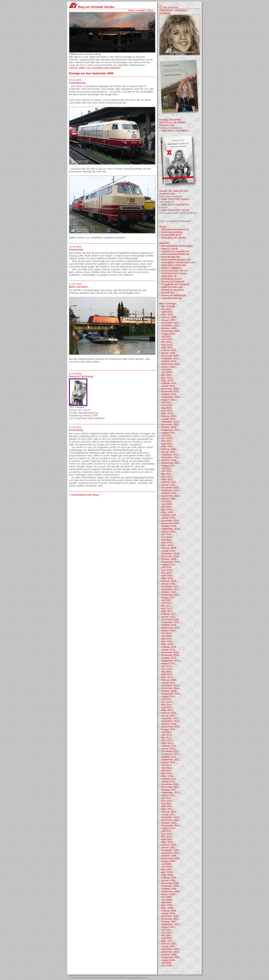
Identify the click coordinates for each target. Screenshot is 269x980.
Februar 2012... (170, 779)
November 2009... (171, 853)
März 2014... (168, 710)
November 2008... (171, 886)
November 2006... (171, 952)
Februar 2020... (170, 515)
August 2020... (169, 499)
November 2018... (171, 556)
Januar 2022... (169, 452)
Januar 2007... (169, 946)
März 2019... (168, 545)
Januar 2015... (169, 683)
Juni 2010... (168, 834)
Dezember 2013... (171, 718)
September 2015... (171, 661)
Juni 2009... (168, 867)
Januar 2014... (169, 716)
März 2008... (168, 908)
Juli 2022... (167, 435)
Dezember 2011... (171, 784)
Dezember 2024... (171, 356)
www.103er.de (169, 276)
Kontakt (141, 10)
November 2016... (171, 622)
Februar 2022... (170, 449)
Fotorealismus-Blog (172, 232)
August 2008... (169, 894)
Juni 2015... (168, 669)
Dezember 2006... (171, 949)
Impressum (181, 10)
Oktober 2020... (170, 493)
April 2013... (168, 740)
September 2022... (171, 430)
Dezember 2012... (171, 751)
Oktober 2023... (170, 394)
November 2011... (171, 787)
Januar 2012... (169, 782)
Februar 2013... (170, 746)
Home (131, 10)
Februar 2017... (170, 614)
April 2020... (168, 510)
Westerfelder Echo (171, 235)
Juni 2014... (168, 702)
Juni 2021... (168, 471)
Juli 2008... (167, 897)
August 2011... (169, 795)
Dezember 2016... (171, 619)
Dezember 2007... (171, 916)
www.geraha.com (171, 257)
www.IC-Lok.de (170, 249)
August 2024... (169, 367)
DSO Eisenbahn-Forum (174, 273)
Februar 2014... (170, 713)
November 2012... (171, 754)
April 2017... (168, 608)
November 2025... (171, 326)
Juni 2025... (168, 339)
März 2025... (168, 347)
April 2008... (168, 905)
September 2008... (171, 891)
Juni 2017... (168, 603)
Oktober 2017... (170, 592)
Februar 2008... (170, 911)
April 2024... (168, 378)
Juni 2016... (168, 636)
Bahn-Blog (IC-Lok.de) (174, 238)
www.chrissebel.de (171, 298)
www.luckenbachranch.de (175, 254)
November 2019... (171, 523)
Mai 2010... (167, 836)
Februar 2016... (170, 647)
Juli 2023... (167, 402)
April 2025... (168, 345)
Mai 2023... (167, 408)
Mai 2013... (167, 738)
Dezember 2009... (171, 850)
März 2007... (168, 941)
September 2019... (171, 529)
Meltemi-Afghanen (171, 268)
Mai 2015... (167, 672)
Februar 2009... (170, 878)
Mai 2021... (167, 474)
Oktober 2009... (170, 856)
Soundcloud (168, 293)
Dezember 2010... (171, 817)
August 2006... (169, 960)
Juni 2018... (168, 570)
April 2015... (168, 674)
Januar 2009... (169, 880)
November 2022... (171, 424)
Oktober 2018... (170, 559)
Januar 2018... (169, 584)
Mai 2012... (167, 771)
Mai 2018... (167, 573)
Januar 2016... (169, 650)
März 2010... (168, 842)
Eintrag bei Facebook (173, 282)
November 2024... (171, 358)
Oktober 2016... (170, 625)
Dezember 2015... (171, 652)
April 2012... (168, 773)
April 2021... (168, 477)
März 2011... (168, 809)
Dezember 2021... (171, 455)
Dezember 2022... (171, 422)
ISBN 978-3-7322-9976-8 (175, 205)
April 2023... (168, 411)
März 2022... (168, 446)
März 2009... (168, 875)
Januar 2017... (169, 617)
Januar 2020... (169, 518)
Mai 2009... (167, 869)
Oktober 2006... (170, 955)
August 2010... (169, 828)
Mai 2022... (167, 441)
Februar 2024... (170, 383)
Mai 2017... (167, 606)
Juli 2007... (167, 930)
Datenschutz (166, 10)
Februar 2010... (170, 845)
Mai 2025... (167, 342)
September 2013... (171, 727)
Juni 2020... (168, 504)
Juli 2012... (167, 765)
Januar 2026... (169, 320)
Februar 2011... (170, 812)
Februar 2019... (170, 548)
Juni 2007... (168, 933)
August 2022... (169, 433)
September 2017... (171, 595)
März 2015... (168, 677)
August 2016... (169, 630)
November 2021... (171, 457)
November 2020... (171, 490)
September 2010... (171, 825)
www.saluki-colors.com (174, 265)
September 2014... (171, 694)
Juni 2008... (168, 900)
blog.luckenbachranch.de (175, 229)
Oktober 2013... (170, 724)
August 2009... (169, 861)
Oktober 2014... (170, 691)
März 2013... (168, 743)
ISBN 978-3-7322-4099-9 (175, 199)
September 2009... (171, 858)
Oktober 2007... (170, 922)
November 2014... (171, 688)
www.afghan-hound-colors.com (178, 262)
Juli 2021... (167, 468)
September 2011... (171, 793)
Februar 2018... (170, 581)
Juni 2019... (168, 537)
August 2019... (169, 532)
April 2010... (168, 839)
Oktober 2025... (170, 328)
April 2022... (168, 444)
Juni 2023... (168, 405)
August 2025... (169, 334)
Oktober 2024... (170, 361)
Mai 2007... (167, 935)
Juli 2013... (167, 732)
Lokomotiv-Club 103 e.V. (175, 271)
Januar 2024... (169, 386)
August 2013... (169, 729)
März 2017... (168, 611)
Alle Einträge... (169, 306)
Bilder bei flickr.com (172, 287)
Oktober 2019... (170, 526)
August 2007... (169, 927)
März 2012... (168, 776)
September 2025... (171, 331)
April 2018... (168, 576)
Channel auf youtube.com (175, 251)
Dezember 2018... (171, 554)
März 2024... (168, 380)
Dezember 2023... (171, 389)
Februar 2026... (170, 317)
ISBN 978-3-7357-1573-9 (175, 210)
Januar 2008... (169, 913)
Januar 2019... (169, 551)
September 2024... (171, 364)
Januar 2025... (169, 353)
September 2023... (171, 397)
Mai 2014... (167, 705)
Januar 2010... (169, 847)
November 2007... (171, 919)
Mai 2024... (167, 375)
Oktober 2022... (170, 427)
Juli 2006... (167, 963)
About (150, 10)
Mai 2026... (167, 309)
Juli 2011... (167, 798)
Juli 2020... (167, 501)
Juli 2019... (167, 534)
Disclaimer (165, 13)
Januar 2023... (169, 419)
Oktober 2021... (170, 460)
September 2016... (171, 628)
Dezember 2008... (171, 883)
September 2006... (171, 957)
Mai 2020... (167, 507)
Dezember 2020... (171, 488)
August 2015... (169, 663)
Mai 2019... (167, 540)
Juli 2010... (167, 831)
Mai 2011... (167, 804)
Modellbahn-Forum (172, 279)
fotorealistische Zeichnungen (177, 246)
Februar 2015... (170, 680)
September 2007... (171, 924)
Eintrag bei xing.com (172, 290)
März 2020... (168, 512)
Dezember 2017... (171, 586)
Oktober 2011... (170, 790)
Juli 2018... (167, 567)
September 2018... (171, 562)
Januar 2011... (169, 814)
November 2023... (171, 391)
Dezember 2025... (171, 323)
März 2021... (168, 479)
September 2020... (171, 496)
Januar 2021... (169, 485)
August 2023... (169, 400)
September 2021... (171, 463)
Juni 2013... (168, 735)
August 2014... (169, 696)
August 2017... (169, 597)
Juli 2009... (167, 864)
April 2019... (168, 543)
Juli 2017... (167, 600)
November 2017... (171, 589)
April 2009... (168, 872)
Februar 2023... (170, 416)
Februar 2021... (170, 482)
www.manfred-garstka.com (176, 260)
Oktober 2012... (170, 757)
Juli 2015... (167, 666)
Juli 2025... (167, 337)
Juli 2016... (167, 633)
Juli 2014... (167, 699)
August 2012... (169, 762)
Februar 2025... (170, 350)
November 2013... (171, 721)
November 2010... (171, 820)
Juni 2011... (168, 801)
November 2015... (171, 655)
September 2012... (171, 760)
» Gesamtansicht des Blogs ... (85, 495)
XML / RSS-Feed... (171, 7)
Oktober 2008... (170, 889)
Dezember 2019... (171, 521)
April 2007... (168, 938)
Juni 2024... (168, 372)
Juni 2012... (168, 768)
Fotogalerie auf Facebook (175, 284)
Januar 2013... (169, 749)
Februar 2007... (170, 944)
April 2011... (168, 806)
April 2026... (168, 312)
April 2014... (168, 707)
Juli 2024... (167, 369)
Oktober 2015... (170, 658)
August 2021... (169, 466)
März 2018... (168, 578)
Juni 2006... (168, 966)
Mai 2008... (167, 902)
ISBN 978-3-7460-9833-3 (175, 131)
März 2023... (168, 413)
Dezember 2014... (171, 685)
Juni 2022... (168, 438)
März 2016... (168, 644)
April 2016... (168, 641)
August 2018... (169, 565)
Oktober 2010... (170, 823)
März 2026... (168, 315)
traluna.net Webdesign (174, 295)
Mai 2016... (167, 639)
